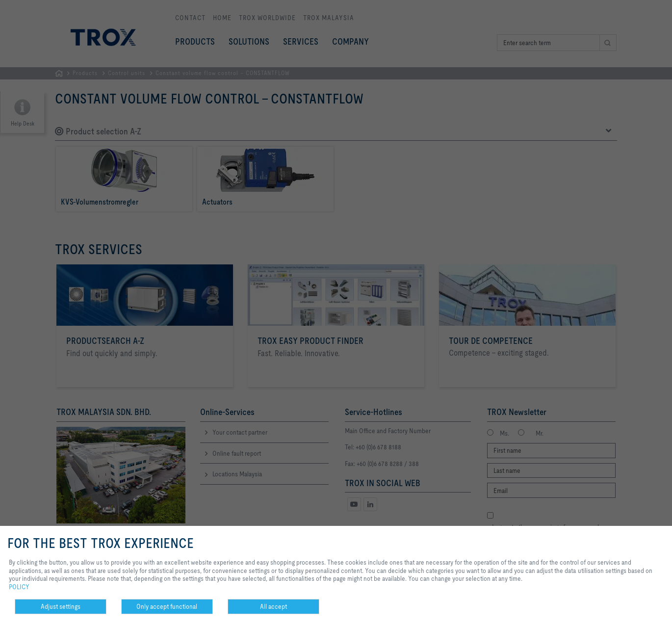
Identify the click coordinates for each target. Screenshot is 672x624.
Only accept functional (167, 606)
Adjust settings (61, 606)
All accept (273, 606)
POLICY (19, 587)
